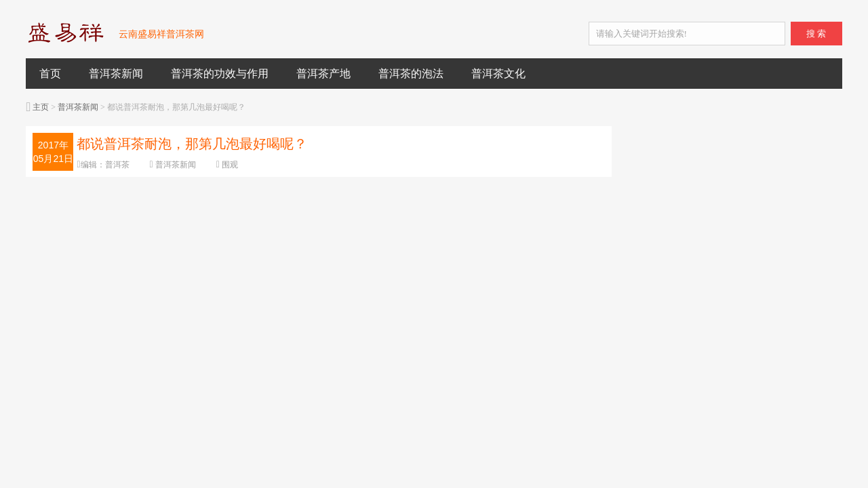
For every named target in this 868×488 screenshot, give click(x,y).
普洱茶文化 (498, 74)
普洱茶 (117, 165)
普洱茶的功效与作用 (220, 74)
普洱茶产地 (323, 74)
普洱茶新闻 (116, 74)
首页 (50, 74)
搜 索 (816, 34)
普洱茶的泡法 (411, 74)
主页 (41, 107)
